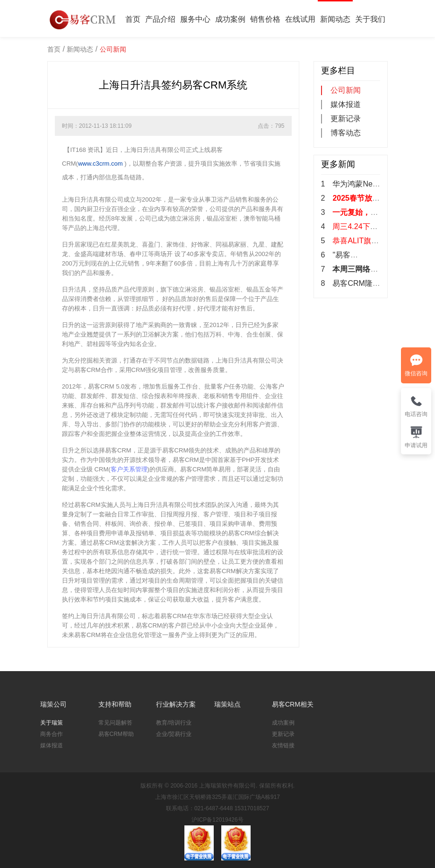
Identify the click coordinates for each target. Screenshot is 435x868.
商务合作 (52, 734)
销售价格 (265, 19)
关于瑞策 (52, 723)
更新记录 (346, 119)
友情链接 (283, 745)
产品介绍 (160, 19)
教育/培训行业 (174, 723)
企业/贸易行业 (174, 734)
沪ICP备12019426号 (217, 820)
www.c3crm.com (100, 164)
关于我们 (370, 19)
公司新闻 (113, 49)
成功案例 (230, 19)
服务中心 (195, 19)
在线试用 (300, 19)
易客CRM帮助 (116, 734)
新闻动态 (335, 19)
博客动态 (346, 133)
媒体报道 (346, 104)
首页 (133, 19)
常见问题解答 (115, 723)
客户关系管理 (129, 469)
